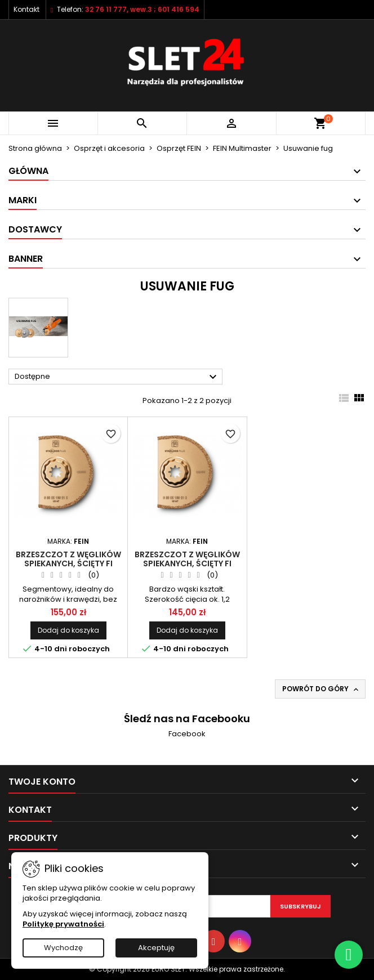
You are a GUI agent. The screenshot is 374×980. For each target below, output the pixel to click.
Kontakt (26, 9)
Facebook (187, 734)
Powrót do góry (321, 689)
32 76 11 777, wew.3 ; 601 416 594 (142, 9)
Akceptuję (156, 948)
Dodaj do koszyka (68, 630)
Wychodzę (63, 948)
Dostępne (117, 377)
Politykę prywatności (63, 924)
